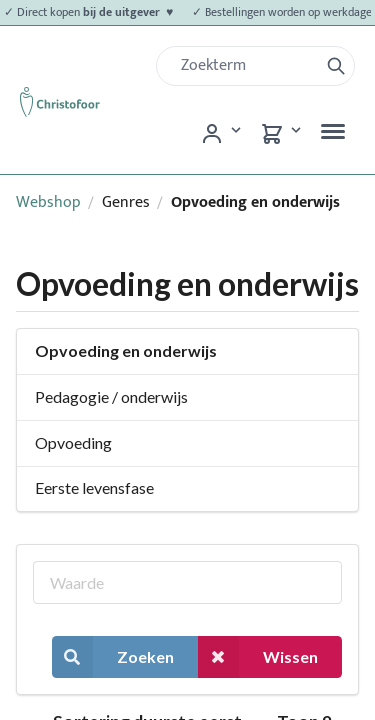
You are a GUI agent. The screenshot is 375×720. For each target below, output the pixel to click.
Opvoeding (73, 442)
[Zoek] (245, 66)
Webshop (48, 202)
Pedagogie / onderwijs (111, 396)
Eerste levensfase (94, 487)
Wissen (258, 656)
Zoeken (113, 656)
